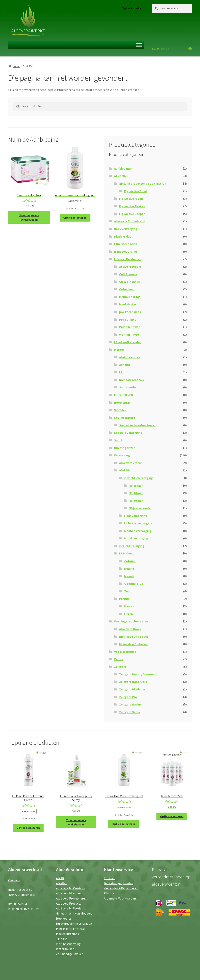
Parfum (124, 599)
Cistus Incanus (129, 282)
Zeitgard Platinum (132, 689)
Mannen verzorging (138, 531)
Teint (128, 591)
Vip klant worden (132, 8)
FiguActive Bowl (136, 191)
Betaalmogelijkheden (118, 883)
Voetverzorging (125, 652)
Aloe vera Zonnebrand (130, 221)
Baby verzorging (126, 229)
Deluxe (129, 569)
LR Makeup (127, 553)
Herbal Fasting (129, 297)
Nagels (129, 576)
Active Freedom (130, 266)
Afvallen (62, 883)
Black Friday (123, 236)
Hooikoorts (64, 918)
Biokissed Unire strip (134, 637)
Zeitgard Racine (130, 704)
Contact (109, 878)
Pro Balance (128, 319)
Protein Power (129, 327)
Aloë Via (125, 470)
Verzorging (122, 455)
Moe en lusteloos (67, 934)
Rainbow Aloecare (132, 380)
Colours (130, 561)
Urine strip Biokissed (134, 644)
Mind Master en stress (71, 929)
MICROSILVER (124, 395)
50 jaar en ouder (140, 508)
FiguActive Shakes (132, 206)
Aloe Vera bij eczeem (70, 893)
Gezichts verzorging (139, 478)
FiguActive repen (131, 199)
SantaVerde (127, 387)
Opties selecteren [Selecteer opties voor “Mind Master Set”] (172, 816)
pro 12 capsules (130, 312)
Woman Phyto (129, 334)
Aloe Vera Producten (70, 903)
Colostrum (127, 289)
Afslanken (121, 176)
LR (121, 372)
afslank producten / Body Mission (143, 183)
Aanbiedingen (124, 168)
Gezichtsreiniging (132, 546)
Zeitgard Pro (128, 697)
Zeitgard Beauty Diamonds (138, 674)
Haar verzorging (136, 516)
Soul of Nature (125, 418)
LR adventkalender (127, 342)
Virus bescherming (68, 944)
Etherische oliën (126, 244)
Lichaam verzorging (138, 523)
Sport (118, 440)
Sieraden (120, 410)
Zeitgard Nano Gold (133, 682)
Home (16, 66)
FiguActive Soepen (132, 214)
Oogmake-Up (134, 584)
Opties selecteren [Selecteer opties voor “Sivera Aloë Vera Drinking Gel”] (124, 824)
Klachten (110, 893)
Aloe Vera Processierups (72, 898)
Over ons (14, 880)
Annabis (125, 365)
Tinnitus (62, 939)
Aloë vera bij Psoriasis (71, 888)
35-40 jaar (136, 493)
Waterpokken (65, 949)
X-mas (118, 659)
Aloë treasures (130, 357)
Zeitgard (120, 667)
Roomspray (122, 402)
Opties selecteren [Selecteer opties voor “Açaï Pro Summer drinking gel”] (75, 218)
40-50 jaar (136, 501)
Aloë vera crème (131, 463)
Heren (129, 614)
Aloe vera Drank (130, 629)
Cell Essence (128, 274)
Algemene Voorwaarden (120, 898)
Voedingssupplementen (131, 621)
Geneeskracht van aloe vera (74, 913)
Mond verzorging (136, 538)
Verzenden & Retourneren (121, 888)
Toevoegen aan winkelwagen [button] (29, 218)
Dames (129, 606)
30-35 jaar (136, 486)
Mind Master (128, 304)
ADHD (60, 878)
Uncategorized (125, 448)
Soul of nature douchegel (137, 425)
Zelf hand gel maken (70, 954)
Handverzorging (126, 251)
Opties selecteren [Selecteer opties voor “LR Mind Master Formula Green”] (28, 828)
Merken (119, 350)
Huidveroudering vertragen (74, 924)
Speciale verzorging (128, 433)
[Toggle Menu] (139, 45)
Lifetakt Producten (128, 259)
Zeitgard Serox (130, 712)
